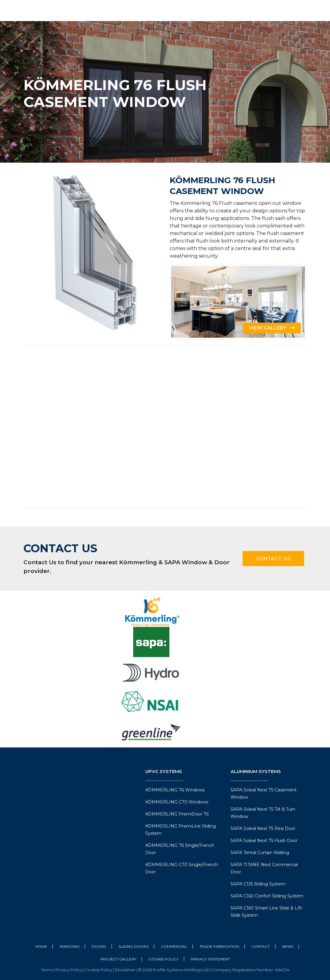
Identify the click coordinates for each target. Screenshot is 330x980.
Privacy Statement (210, 959)
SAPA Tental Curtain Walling (260, 853)
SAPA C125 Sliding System (258, 884)
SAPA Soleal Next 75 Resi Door (263, 828)
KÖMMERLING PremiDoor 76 (177, 814)
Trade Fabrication (219, 946)
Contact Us (273, 559)
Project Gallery (118, 959)
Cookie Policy (163, 959)
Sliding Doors (134, 946)
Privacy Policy (69, 970)
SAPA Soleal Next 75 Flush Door (264, 841)
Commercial (174, 946)
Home (41, 946)
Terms (47, 970)
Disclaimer (126, 970)
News (288, 946)
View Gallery (272, 328)
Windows (69, 946)
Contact (261, 946)
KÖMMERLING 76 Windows (175, 790)
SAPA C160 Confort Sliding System (267, 896)
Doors (99, 946)
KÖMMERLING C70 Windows (177, 802)
